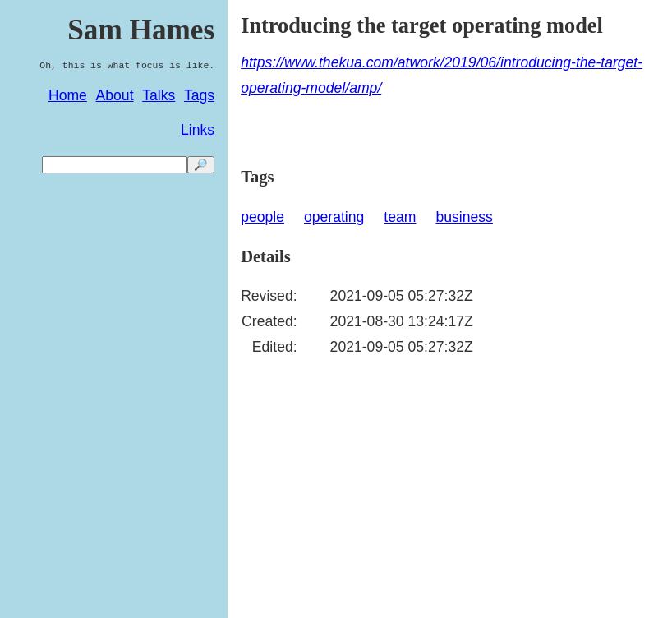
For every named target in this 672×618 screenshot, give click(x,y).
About (115, 95)
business (464, 217)
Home (68, 95)
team (400, 217)
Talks (159, 95)
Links (198, 130)
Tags (199, 95)
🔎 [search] (201, 165)
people (262, 217)
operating (334, 217)
